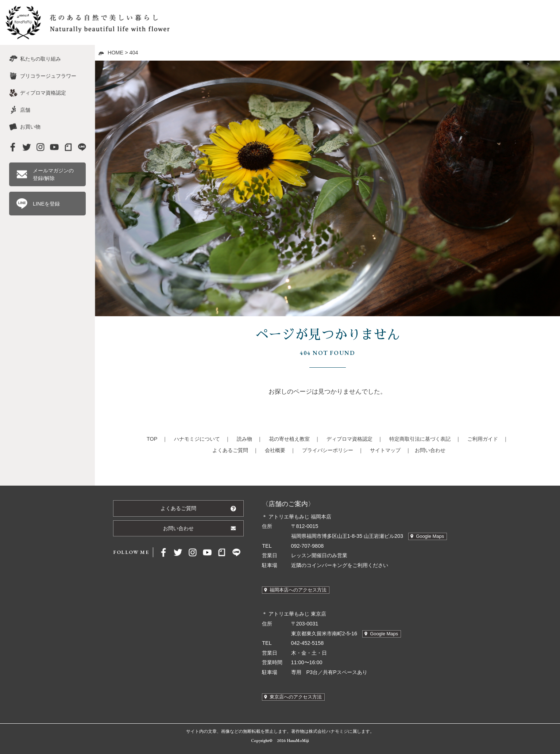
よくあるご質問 (230, 450)
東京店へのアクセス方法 (296, 697)
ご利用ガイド (483, 439)
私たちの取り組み (40, 59)
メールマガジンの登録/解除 (53, 174)
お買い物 (30, 127)
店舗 (25, 110)
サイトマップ (385, 450)
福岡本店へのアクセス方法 (298, 590)
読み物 (244, 439)
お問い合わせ (430, 450)
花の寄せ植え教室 (289, 439)
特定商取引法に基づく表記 (420, 439)
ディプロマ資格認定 (349, 439)
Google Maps (430, 536)
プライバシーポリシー (328, 450)
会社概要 (275, 450)
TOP (152, 439)
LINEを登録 (46, 204)
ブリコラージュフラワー (48, 76)
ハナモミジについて (197, 439)
